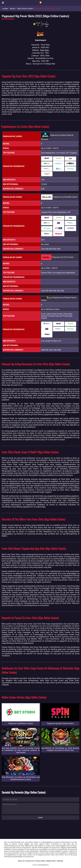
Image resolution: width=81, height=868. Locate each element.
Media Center (51, 861)
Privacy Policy (40, 861)
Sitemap (60, 861)
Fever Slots (44, 50)
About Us (21, 861)
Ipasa (40, 817)
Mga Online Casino (25, 9)
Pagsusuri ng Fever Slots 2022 (47, 9)
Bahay (12, 9)
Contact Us (30, 861)
